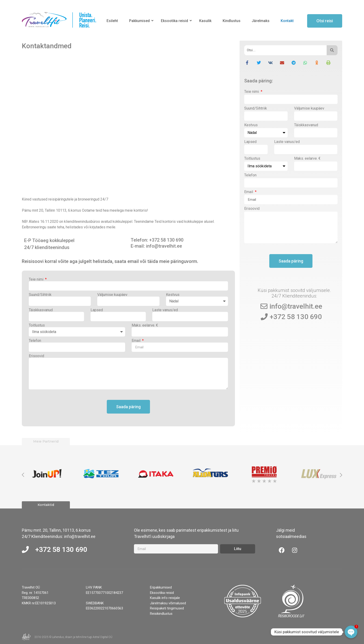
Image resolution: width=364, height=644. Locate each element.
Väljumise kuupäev (112, 295)
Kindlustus (232, 21)
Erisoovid (36, 356)
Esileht (112, 21)
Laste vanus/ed (165, 310)
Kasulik (205, 21)
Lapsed (97, 310)
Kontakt (287, 21)
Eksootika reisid (175, 21)
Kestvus (173, 295)
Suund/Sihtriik (40, 295)
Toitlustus (37, 325)
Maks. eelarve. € (145, 325)
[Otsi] (285, 50)
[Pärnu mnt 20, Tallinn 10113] (128, 124)
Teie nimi (37, 279)
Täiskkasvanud (41, 310)
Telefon (35, 341)
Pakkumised (140, 21)
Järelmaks (261, 21)
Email (136, 341)
